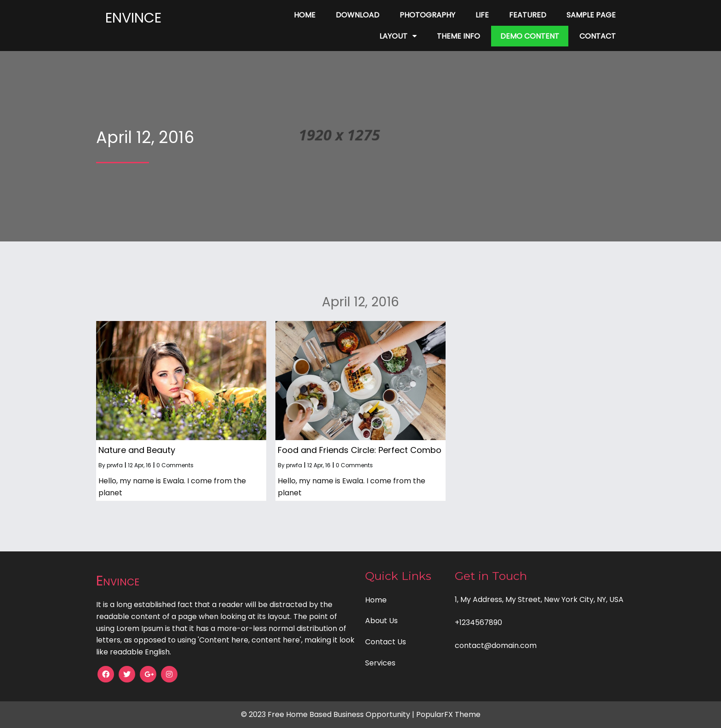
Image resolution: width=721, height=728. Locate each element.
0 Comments (175, 465)
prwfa (115, 465)
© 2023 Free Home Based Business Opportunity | (329, 714)
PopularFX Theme (448, 714)
